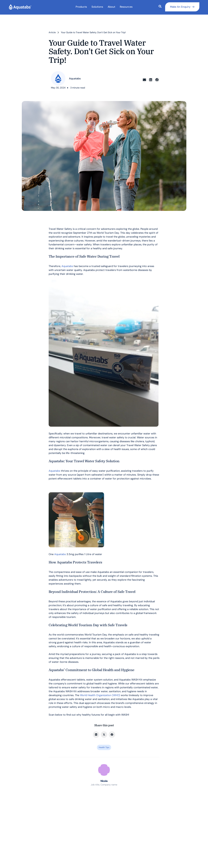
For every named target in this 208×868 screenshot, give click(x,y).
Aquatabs (68, 266)
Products (81, 7)
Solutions (97, 7)
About (111, 7)
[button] (144, 80)
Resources (126, 7)
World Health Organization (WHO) (100, 695)
